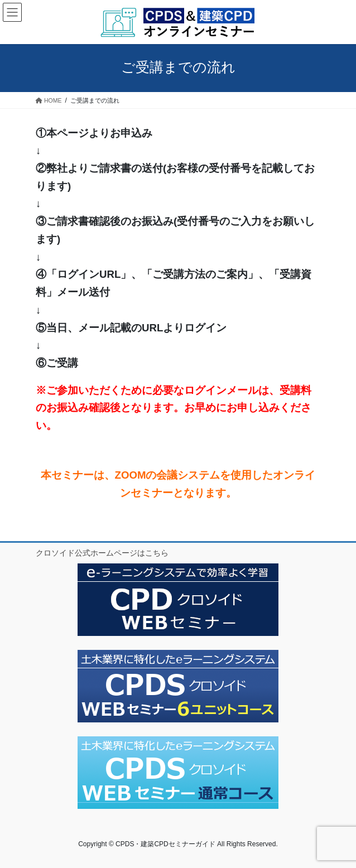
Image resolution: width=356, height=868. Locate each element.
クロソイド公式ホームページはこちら (102, 553)
